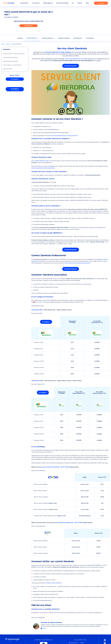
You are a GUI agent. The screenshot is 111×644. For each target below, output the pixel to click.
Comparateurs (24, 3)
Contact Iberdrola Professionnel (11, 57)
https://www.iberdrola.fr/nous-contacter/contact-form (64, 136)
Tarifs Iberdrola (78, 38)
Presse (82, 643)
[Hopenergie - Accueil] (9, 3)
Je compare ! (101, 3)
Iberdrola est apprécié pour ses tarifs (76, 59)
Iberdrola (20, 38)
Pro (73, 3)
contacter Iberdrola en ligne (42, 161)
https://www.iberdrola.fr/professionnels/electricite (77, 263)
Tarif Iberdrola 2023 (37, 310)
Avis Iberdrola (90, 38)
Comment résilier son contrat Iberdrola (12, 65)
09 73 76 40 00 (65, 467)
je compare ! (46, 322)
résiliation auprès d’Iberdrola (54, 583)
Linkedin (44, 628)
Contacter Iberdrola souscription (11, 61)
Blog (87, 3)
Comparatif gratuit (71, 66)
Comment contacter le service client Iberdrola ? (14, 54)
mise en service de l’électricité (51, 467)
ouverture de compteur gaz (65, 523)
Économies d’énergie (62, 3)
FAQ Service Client (8, 69)
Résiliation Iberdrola (64, 38)
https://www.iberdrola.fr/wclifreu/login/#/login (43, 168)
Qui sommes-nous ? (73, 643)
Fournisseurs (36, 3)
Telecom (80, 3)
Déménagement (48, 3)
